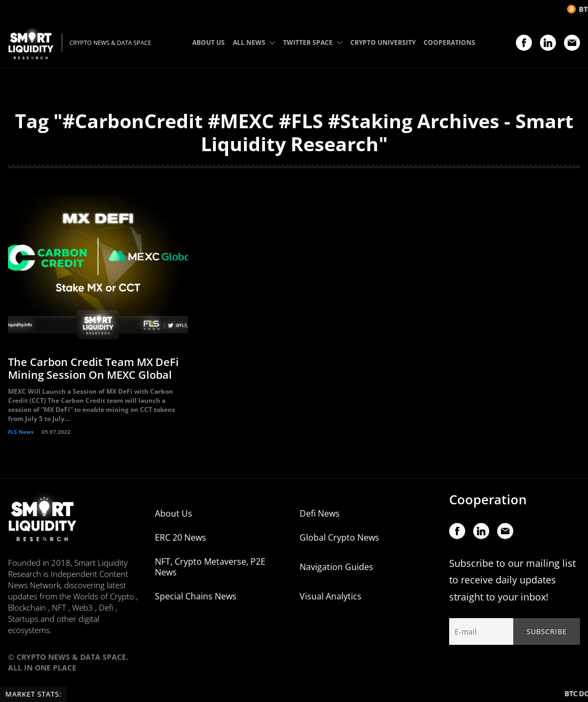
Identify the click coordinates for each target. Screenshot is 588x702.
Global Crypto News (339, 539)
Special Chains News (196, 598)
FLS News (21, 433)
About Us (174, 515)
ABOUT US (209, 42)
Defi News (320, 515)
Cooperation (488, 501)
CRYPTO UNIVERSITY (383, 42)
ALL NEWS (254, 42)
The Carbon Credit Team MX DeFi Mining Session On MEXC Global (93, 370)
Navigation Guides (336, 568)
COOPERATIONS (449, 42)
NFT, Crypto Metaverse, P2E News (210, 568)
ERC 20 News (181, 539)
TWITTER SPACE (313, 42)
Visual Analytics (331, 598)
